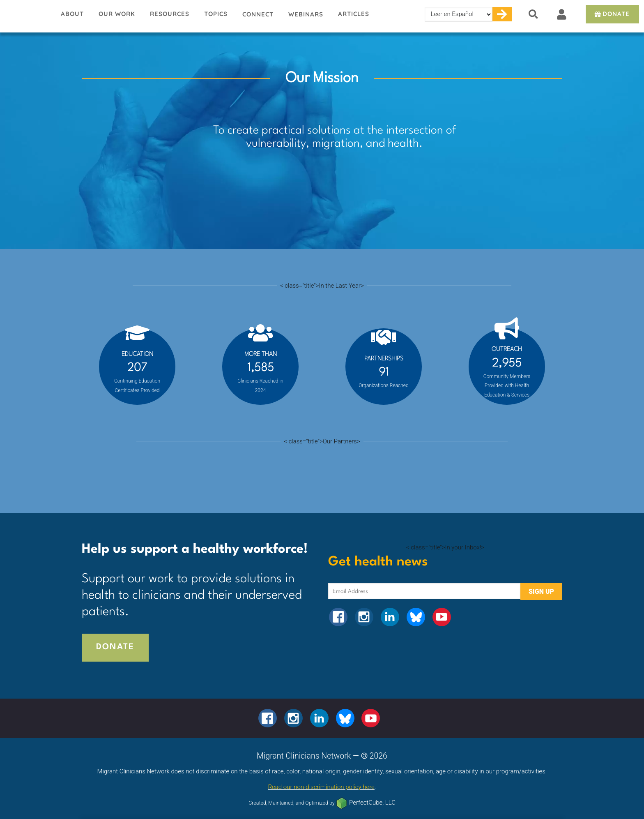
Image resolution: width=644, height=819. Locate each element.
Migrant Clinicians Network (27, 16)
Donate (611, 14)
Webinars (306, 14)
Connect (258, 14)
